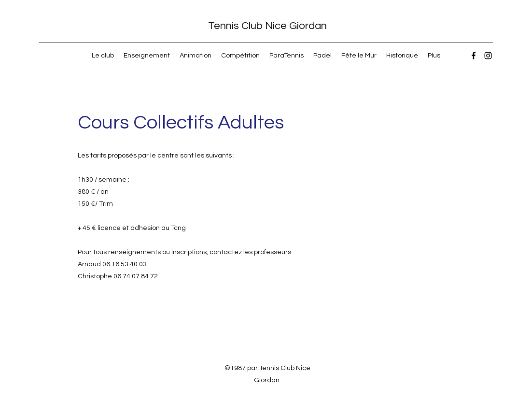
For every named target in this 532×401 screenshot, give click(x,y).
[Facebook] (474, 56)
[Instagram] (488, 56)
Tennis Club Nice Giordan (267, 26)
